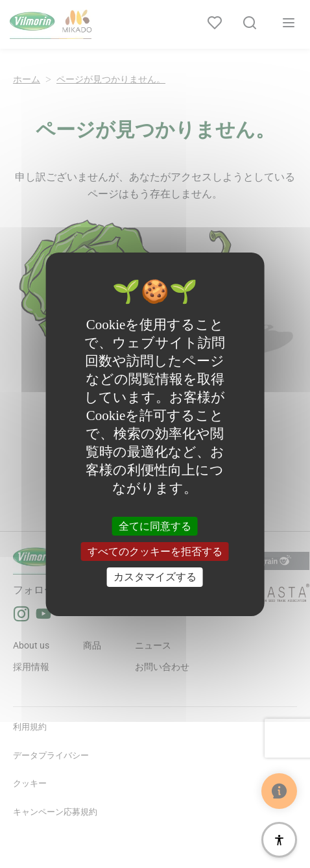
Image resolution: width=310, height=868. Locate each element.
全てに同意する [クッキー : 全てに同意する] (155, 526)
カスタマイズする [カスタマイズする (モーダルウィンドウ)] (155, 577)
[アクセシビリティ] (279, 840)
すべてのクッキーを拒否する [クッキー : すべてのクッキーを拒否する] (155, 552)
